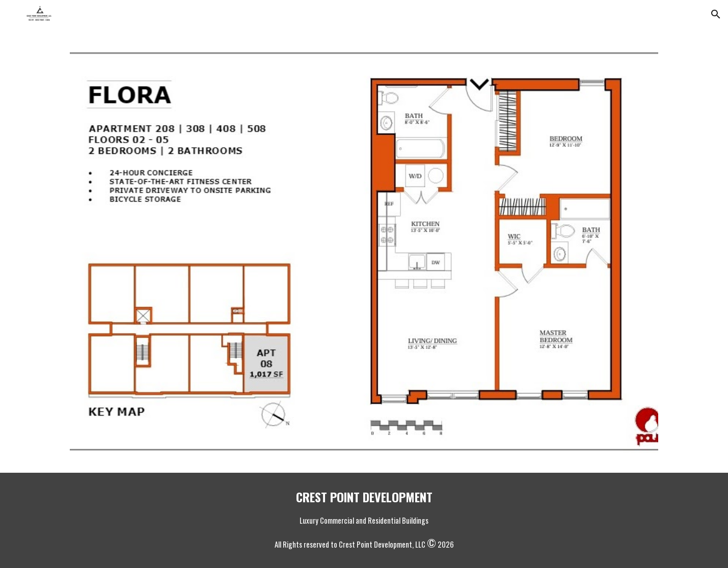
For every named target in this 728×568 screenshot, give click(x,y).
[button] (716, 14)
